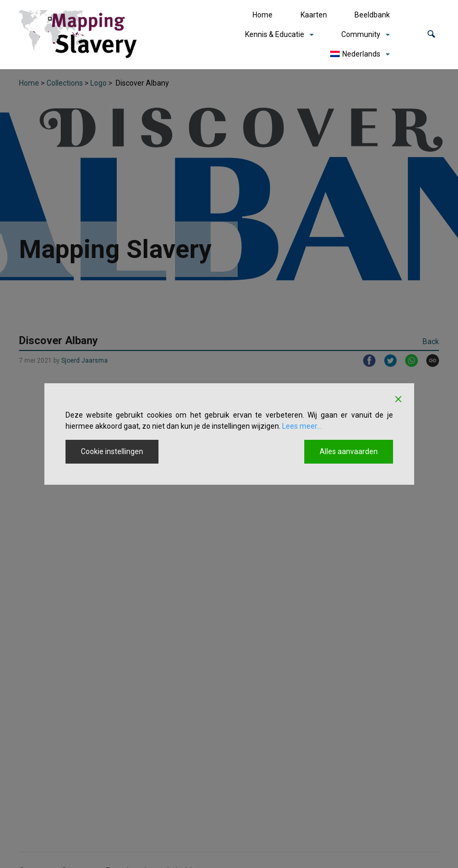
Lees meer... (302, 426)
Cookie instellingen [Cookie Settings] (112, 451)
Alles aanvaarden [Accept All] (349, 451)
